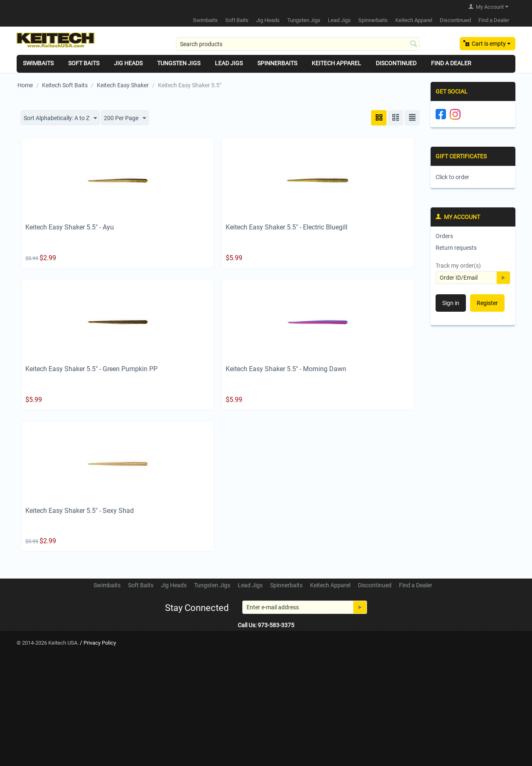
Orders (444, 236)
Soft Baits (237, 20)
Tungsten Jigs (304, 20)
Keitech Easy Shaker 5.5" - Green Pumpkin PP (91, 369)
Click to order (452, 177)
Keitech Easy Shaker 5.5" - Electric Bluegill (287, 227)
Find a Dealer (494, 20)
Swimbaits (205, 20)
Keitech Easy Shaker (123, 85)
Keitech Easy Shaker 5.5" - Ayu (70, 227)
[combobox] (298, 44)
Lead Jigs (339, 20)
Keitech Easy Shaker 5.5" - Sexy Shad (80, 511)
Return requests (456, 248)
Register (487, 303)
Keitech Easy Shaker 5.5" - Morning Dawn (286, 369)
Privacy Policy (100, 643)
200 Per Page (125, 118)
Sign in (451, 303)
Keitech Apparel (414, 20)
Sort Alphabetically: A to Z (60, 118)
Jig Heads (268, 20)
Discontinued (455, 20)
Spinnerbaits (373, 20)
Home (25, 85)
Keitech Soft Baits (65, 85)
